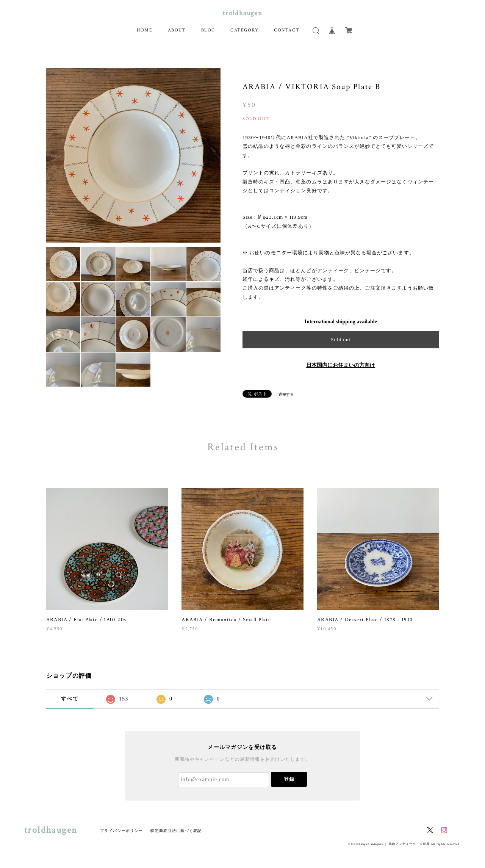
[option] (134, 155)
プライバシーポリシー (121, 831)
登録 (289, 779)
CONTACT (287, 30)
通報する (286, 394)
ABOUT (177, 30)
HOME (145, 30)
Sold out (341, 339)
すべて (70, 699)
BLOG (208, 30)
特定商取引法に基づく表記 (176, 831)
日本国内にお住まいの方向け (341, 365)
